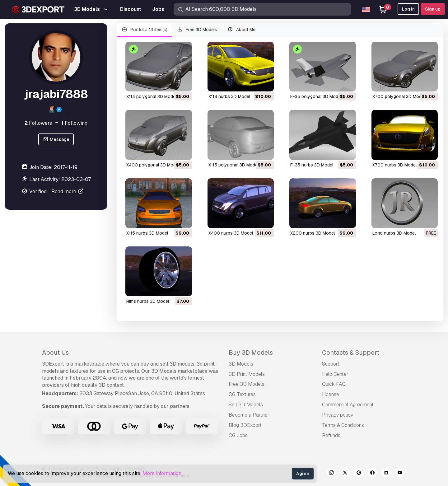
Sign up (433, 9)
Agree (303, 474)
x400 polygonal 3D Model (153, 165)
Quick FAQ (334, 384)
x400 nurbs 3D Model (231, 233)
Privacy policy (338, 415)
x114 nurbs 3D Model (229, 96)
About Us (55, 353)
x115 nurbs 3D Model (147, 233)
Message (56, 140)
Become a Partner (249, 415)
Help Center (335, 374)
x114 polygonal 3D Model (151, 96)
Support (331, 364)
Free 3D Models (197, 30)
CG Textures (242, 394)
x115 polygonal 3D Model (233, 165)
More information (162, 473)
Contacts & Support (351, 353)
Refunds (331, 435)
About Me (241, 30)
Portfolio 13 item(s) (144, 30)
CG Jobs (238, 435)
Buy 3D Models (251, 353)
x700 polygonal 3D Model (399, 96)
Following (74, 123)
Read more (68, 192)
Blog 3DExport (245, 425)
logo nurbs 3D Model (394, 233)
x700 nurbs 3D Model (394, 165)
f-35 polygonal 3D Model (316, 96)
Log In (408, 9)
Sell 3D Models (246, 405)
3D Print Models (247, 374)
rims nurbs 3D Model (148, 301)
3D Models (241, 364)
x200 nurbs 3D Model (313, 233)
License (331, 394)
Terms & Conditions (343, 425)
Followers (38, 123)
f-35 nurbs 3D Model (312, 165)
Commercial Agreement (348, 405)
